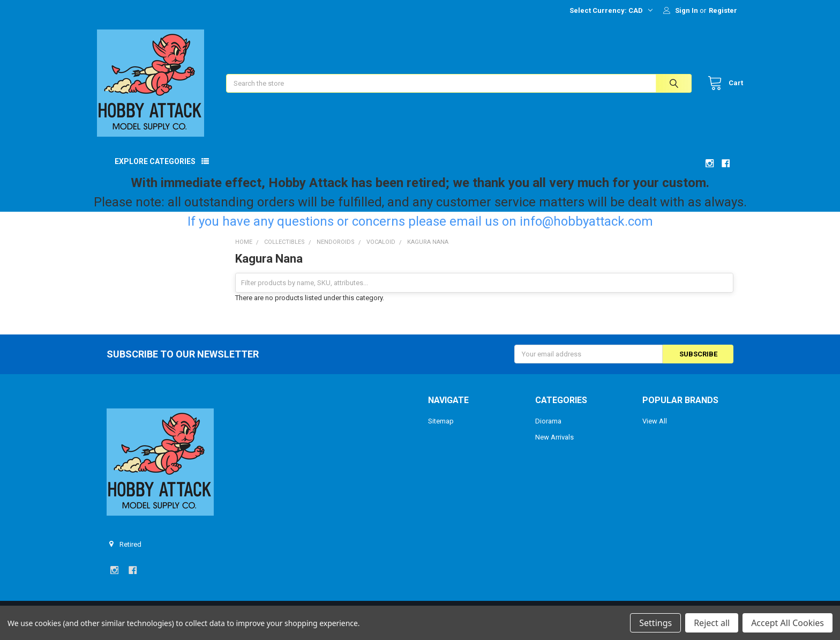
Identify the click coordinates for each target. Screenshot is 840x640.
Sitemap (441, 431)
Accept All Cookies (787, 623)
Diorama (548, 431)
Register (723, 10)
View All (655, 431)
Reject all (712, 623)
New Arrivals (554, 447)
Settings (655, 623)
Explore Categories (155, 171)
